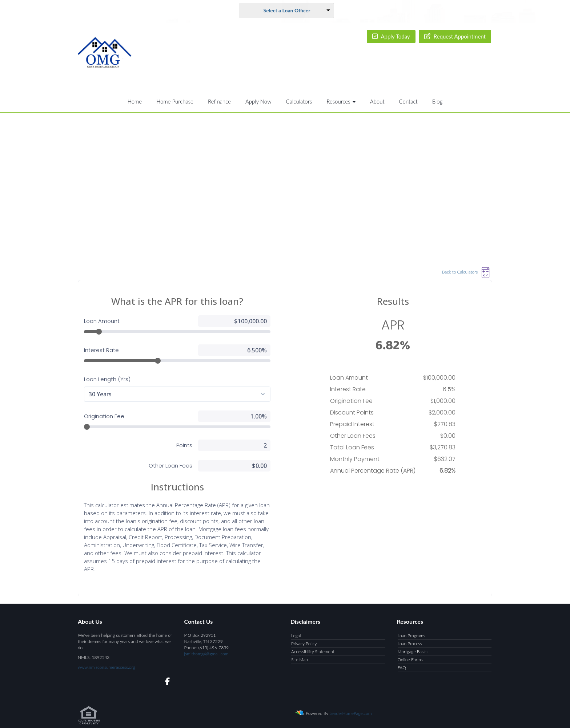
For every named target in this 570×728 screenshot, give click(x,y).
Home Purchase (175, 101)
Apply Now (258, 101)
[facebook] (165, 674)
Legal (296, 628)
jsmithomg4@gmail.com (206, 646)
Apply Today (391, 36)
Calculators (299, 101)
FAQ (402, 660)
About (377, 101)
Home (135, 101)
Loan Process (410, 636)
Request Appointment (455, 36)
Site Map (300, 652)
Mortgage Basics (413, 644)
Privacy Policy (304, 636)
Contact (408, 101)
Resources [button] (341, 101)
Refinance (219, 101)
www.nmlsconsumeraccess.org (107, 659)
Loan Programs (412, 628)
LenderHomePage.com (350, 705)
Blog (437, 101)
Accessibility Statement (313, 644)
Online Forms (410, 652)
